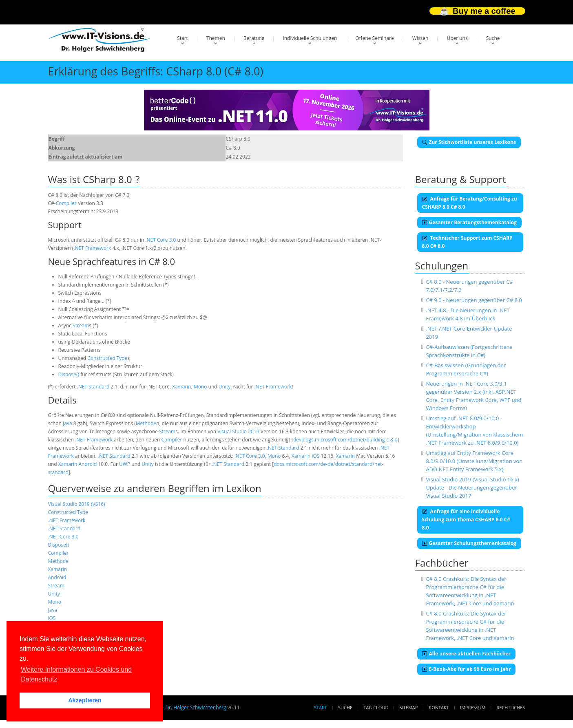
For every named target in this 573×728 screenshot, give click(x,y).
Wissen (420, 38)
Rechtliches (511, 707)
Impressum (473, 707)
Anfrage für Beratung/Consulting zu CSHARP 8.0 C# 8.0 (470, 203)
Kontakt (439, 707)
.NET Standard (93, 387)
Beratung (254, 38)
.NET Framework (92, 248)
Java (67, 423)
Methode (146, 423)
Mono (200, 387)
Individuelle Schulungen (310, 38)
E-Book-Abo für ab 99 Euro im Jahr (467, 669)
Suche (493, 38)
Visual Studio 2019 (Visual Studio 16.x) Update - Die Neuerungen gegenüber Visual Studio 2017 (472, 488)
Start (183, 38)
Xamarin (182, 387)
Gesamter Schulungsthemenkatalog (469, 543)
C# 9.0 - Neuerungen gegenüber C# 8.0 (474, 300)
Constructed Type (107, 358)
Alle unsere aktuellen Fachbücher (467, 654)
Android (87, 464)
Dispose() (69, 374)
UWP (125, 464)
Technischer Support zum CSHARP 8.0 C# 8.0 (467, 242)
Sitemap (409, 707)
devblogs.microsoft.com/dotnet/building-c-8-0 (345, 440)
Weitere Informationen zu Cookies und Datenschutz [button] (76, 674)
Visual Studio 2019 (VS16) (77, 504)
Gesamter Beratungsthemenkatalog (469, 222)
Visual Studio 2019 (238, 431)
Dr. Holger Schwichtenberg (196, 707)
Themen (216, 38)
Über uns (457, 38)
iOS (316, 456)
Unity (225, 387)
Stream (81, 325)
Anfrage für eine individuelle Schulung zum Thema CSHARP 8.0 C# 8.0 (466, 520)
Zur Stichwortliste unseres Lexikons (469, 142)
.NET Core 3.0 (160, 240)
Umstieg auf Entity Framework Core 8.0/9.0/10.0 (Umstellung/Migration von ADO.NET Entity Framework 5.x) (474, 461)
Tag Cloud (376, 707)
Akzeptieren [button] (85, 700)
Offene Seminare (375, 38)
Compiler (66, 203)
